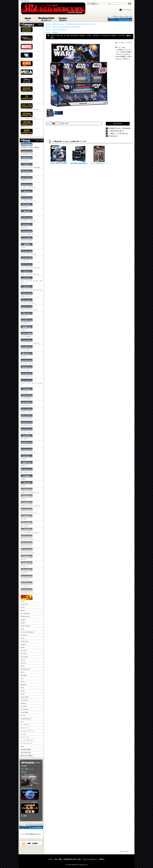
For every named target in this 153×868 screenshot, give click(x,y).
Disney (23, 623)
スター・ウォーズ (27, 31)
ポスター (27, 558)
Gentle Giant (24, 641)
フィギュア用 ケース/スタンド (30, 531)
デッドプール (27, 368)
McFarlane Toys (25, 669)
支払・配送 (58, 859)
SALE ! (27, 598)
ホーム (28, 19)
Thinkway (24, 703)
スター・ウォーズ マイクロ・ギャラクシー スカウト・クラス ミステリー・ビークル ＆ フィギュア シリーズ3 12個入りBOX (79, 155)
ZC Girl (27, 484)
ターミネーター (27, 348)
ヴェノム (27, 192)
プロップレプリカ (27, 544)
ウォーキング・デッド (28, 199)
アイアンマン (27, 159)
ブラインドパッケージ (28, 537)
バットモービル (27, 397)
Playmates (24, 685)
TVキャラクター (27, 98)
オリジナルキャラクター (29, 115)
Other (22, 746)
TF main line (24, 700)
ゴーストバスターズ (27, 232)
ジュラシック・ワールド (29, 252)
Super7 (23, 694)
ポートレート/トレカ (27, 551)
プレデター (27, 437)
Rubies (23, 691)
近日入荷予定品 (26, 753)
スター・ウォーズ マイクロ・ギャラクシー (32, 280)
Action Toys (24, 604)
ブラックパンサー (27, 417)
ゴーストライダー (27, 239)
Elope (22, 629)
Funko (23, 638)
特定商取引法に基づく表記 (72, 859)
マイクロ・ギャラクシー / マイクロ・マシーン (81, 24)
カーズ (27, 212)
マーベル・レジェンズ (28, 450)
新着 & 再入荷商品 (27, 756)
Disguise (23, 620)
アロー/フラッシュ (27, 179)
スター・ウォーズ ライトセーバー (32, 288)
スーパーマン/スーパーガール (30, 266)
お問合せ (63, 19)
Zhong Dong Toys (26, 719)
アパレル (27, 497)
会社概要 (24, 766)
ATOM (35, 843)
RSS (29, 843)
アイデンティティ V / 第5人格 (30, 166)
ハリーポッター (27, 403)
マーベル (27, 48)
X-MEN (27, 477)
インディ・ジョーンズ (28, 186)
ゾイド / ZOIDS (27, 335)
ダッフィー (27, 355)
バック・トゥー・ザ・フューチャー (31, 382)
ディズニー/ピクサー (27, 82)
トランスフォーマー (27, 39)
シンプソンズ (27, 259)
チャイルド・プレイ (27, 361)
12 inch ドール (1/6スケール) (30, 491)
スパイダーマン (27, 321)
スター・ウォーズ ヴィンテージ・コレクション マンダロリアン (99, 155)
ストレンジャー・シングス (29, 308)
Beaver (23, 607)
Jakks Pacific (24, 657)
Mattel (23, 666)
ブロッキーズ (27, 65)
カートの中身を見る (31, 826)
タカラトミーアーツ (27, 731)
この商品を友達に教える (116, 131)
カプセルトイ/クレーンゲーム (30, 504)
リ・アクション (27, 584)
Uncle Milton (25, 712)
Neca (22, 678)
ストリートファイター (28, 301)
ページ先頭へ (124, 852)
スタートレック (27, 295)
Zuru (22, 722)
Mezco (23, 672)
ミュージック (27, 578)
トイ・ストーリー (27, 375)
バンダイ (24, 734)
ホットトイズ (25, 737)
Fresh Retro (24, 635)
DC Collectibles (25, 614)
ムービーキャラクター (28, 90)
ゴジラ (27, 246)
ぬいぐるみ (27, 524)
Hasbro (23, 647)
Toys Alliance (25, 709)
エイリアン (27, 206)
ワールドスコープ (26, 743)
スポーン (27, 328)
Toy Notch (24, 706)
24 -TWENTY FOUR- (27, 152)
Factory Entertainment (27, 632)
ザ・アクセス (25, 725)
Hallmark (23, 644)
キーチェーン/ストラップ (29, 511)
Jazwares (23, 663)
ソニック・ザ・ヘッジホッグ (30, 341)
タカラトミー (25, 728)
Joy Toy (23, 660)
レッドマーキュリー (27, 740)
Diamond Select (25, 617)
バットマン (27, 390)
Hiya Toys (24, 651)
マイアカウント (127, 10)
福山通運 (24, 816)
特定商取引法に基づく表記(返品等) (119, 128)
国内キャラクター (27, 124)
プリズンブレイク (27, 424)
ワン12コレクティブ (27, 591)
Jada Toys (23, 654)
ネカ (27, 73)
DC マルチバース (27, 470)
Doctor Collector (26, 626)
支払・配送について (46, 19)
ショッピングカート (120, 18)
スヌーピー (27, 315)
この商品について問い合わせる (118, 134)
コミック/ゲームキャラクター (30, 107)
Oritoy (23, 682)
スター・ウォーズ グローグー (30, 272)
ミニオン (27, 457)
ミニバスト (27, 571)
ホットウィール (27, 444)
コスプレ (27, 517)
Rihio (22, 688)
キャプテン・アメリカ (28, 219)
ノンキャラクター (27, 132)
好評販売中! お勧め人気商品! (30, 146)
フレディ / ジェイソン (28, 430)
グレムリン (27, 226)
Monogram (24, 675)
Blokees (23, 610)
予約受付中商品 (26, 750)
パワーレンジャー (27, 410)
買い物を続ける (113, 136)
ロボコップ (27, 464)
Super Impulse (25, 697)
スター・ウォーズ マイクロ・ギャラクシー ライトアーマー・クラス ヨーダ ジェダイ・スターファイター (59, 155)
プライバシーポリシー (90, 859)
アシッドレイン (27, 172)
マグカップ (27, 564)
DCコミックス (27, 56)
